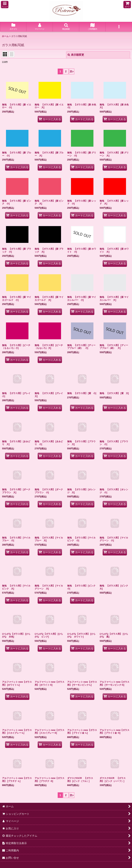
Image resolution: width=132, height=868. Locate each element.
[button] (5, 5)
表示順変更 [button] (76, 55)
